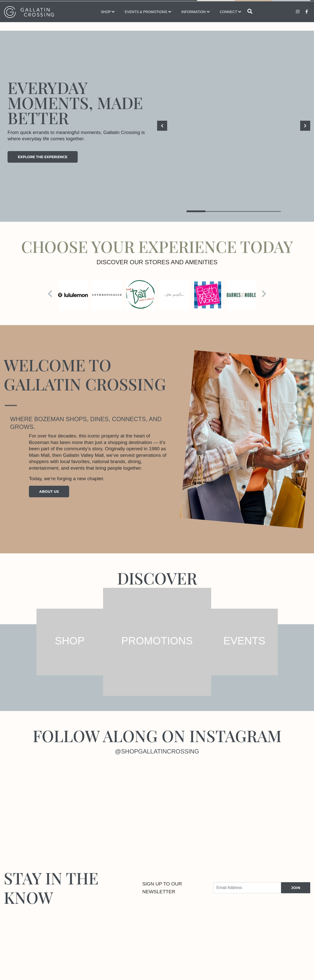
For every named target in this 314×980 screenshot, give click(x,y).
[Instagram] (39, 803)
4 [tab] (253, 211)
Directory (254, 5)
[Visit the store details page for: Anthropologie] (107, 295)
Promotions (291, 5)
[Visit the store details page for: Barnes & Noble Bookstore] (241, 295)
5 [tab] (271, 211)
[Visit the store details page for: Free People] (174, 295)
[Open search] (250, 20)
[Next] (305, 126)
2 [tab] (215, 211)
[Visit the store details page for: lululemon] (73, 295)
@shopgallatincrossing (157, 751)
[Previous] (162, 126)
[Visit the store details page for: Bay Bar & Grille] (140, 295)
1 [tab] (196, 211)
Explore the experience (43, 157)
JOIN (296, 888)
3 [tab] (234, 211)
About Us (49, 492)
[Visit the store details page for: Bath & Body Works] (208, 295)
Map (216, 5)
